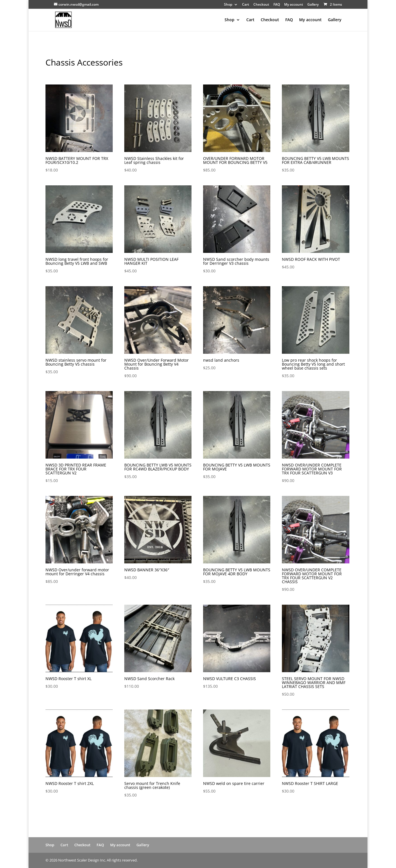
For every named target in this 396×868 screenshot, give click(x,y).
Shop (228, 5)
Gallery (313, 5)
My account (294, 5)
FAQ (277, 5)
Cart (246, 5)
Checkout (261, 5)
